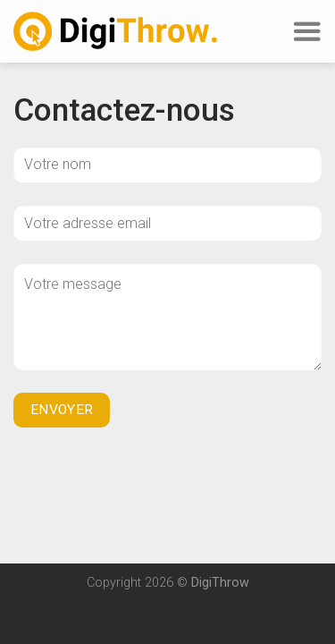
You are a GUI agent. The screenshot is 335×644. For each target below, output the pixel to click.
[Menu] (306, 32)
